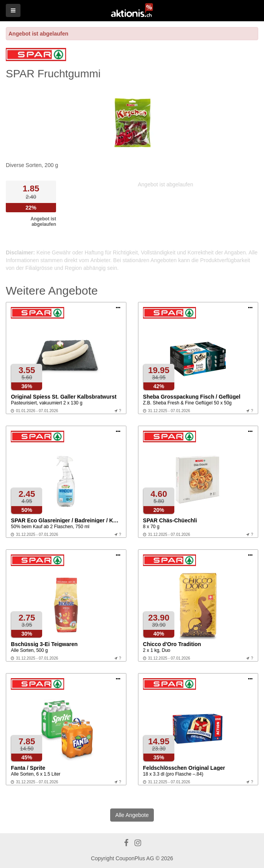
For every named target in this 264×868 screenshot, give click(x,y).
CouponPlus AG (135, 858)
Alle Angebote (132, 815)
